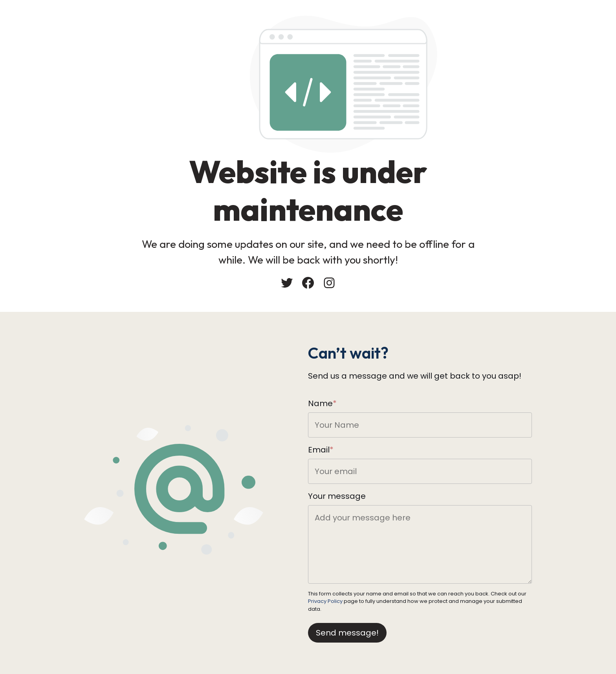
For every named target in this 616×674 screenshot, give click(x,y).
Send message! (347, 633)
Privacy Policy (325, 601)
